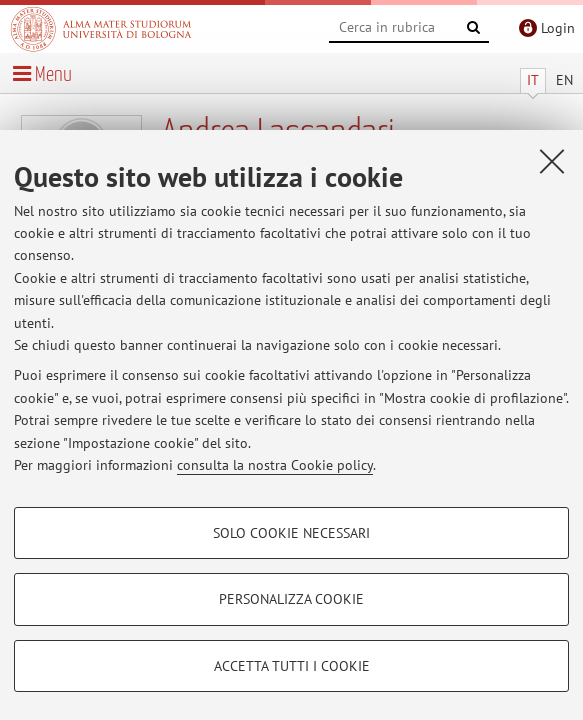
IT (533, 80)
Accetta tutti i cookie (292, 666)
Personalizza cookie (291, 599)
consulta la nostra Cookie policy (275, 465)
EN (564, 80)
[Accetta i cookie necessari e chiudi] (552, 161)
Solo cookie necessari (291, 533)
